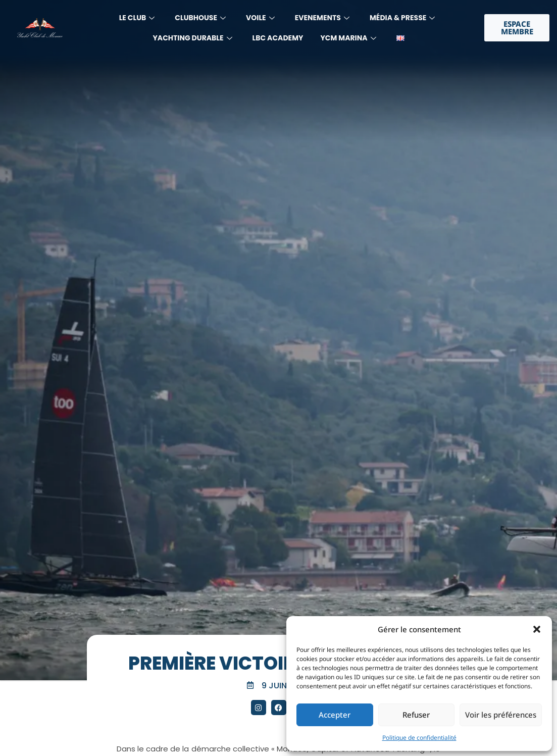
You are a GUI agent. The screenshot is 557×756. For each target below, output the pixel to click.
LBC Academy (278, 38)
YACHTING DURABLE (192, 38)
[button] (537, 629)
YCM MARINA (348, 38)
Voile (260, 18)
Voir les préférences (501, 715)
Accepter (335, 715)
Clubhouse (200, 18)
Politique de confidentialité (419, 738)
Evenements (322, 18)
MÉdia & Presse (402, 18)
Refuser (416, 715)
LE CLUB (137, 18)
